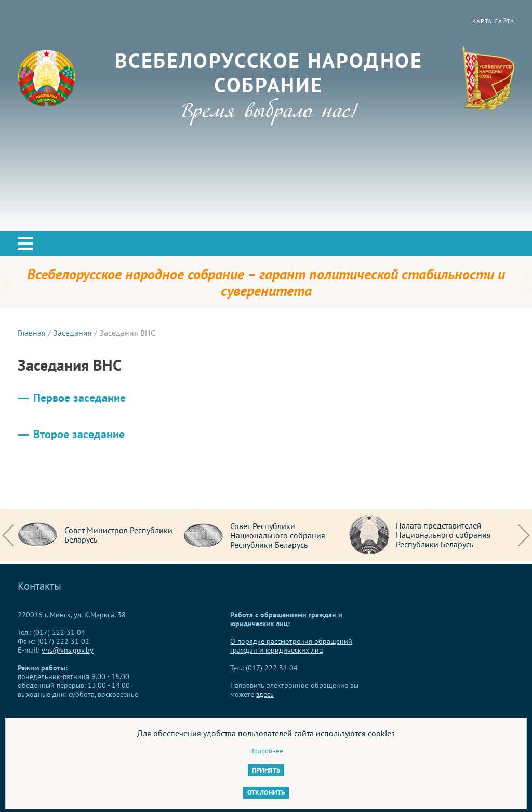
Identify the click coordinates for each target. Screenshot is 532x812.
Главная (32, 333)
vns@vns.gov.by (68, 650)
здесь (265, 694)
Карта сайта (493, 21)
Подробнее (266, 751)
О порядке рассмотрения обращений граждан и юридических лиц (291, 646)
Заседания (72, 333)
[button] (25, 243)
